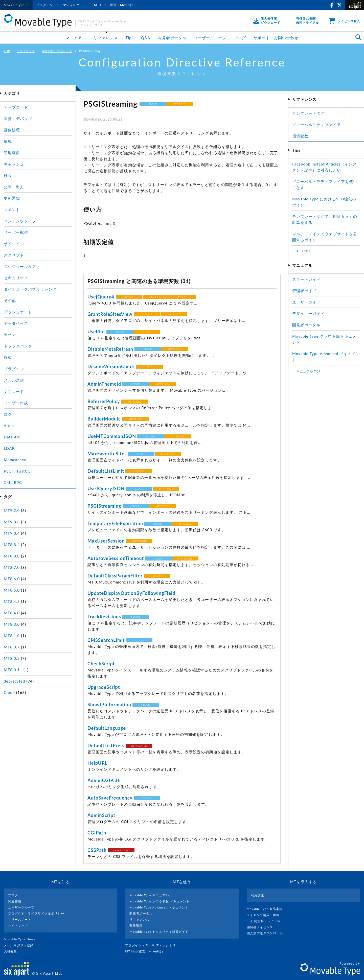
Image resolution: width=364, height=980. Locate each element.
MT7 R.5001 (134, 402)
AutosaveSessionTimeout (116, 558)
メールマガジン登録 (21, 945)
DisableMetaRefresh (110, 349)
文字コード (14, 391)
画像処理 (12, 130)
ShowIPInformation (109, 705)
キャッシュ (14, 164)
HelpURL (97, 763)
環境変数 (300, 136)
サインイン (14, 244)
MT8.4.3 (12, 601)
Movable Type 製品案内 (267, 909)
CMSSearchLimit (106, 640)
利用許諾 (258, 895)
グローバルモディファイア (317, 125)
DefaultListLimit (106, 471)
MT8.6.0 (12, 579)
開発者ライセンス (262, 927)
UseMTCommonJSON (112, 436)
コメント (12, 209)
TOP (7, 51)
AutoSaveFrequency (110, 798)
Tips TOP (304, 251)
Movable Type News (21, 939)
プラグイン (14, 369)
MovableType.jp (16, 5)
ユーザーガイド (306, 302)
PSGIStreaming (104, 506)
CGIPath (97, 833)
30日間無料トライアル (266, 921)
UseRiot (96, 332)
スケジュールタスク (22, 266)
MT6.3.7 (157, 576)
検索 (8, 175)
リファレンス (106, 38)
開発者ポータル (172, 38)
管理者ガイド (304, 291)
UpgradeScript (104, 687)
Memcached (15, 460)
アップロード (16, 107)
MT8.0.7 (12, 647)
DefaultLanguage (107, 728)
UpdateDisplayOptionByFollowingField (131, 593)
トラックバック (18, 346)
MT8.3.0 (12, 624)
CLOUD (153, 104)
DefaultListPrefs (106, 745)
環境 (8, 141)
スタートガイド (306, 279)
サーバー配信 (16, 232)
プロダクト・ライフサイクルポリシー (36, 913)
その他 (10, 300)
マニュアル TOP (309, 371)
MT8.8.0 (147, 314)
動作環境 (136, 926)
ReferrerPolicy (104, 401)
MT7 (150, 367)
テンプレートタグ (308, 113)
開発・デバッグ (18, 119)
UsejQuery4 (102, 297)
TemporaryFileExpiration (115, 523)
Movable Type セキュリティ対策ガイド (159, 932)
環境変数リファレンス (57, 51)
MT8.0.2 (12, 658)
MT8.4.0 (146, 332)
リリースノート (20, 919)
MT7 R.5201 (180, 104)
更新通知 (12, 198)
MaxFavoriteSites (107, 454)
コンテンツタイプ (20, 221)
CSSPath (97, 850)
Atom (9, 426)
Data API (12, 437)
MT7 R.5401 (175, 349)
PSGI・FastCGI (18, 471)
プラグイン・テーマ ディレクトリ (152, 945)
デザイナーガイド (308, 313)
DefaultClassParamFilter (115, 576)
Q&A (146, 38)
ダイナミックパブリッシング (30, 289)
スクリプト (14, 255)
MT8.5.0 (12, 590)
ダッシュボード (18, 312)
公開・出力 (14, 187)
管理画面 (12, 153)
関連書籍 (15, 901)
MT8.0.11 (13, 670)
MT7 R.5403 (135, 419)
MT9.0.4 (174, 314)
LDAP (9, 448)
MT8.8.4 (129, 297)
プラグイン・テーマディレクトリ (61, 5)
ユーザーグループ (210, 38)
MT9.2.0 (183, 297)
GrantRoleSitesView (110, 314)
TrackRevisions (104, 617)
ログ (8, 414)
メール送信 (14, 380)
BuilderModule (104, 419)
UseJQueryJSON (106, 488)
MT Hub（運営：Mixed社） (115, 5)
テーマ (10, 335)
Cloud (9, 692)
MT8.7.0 (12, 567)
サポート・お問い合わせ (276, 38)
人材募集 (12, 951)
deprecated (14, 681)
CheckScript (101, 664)
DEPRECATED (139, 746)
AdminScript (101, 815)
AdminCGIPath (104, 780)
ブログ (240, 38)
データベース (16, 323)
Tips (130, 38)
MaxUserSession (106, 541)
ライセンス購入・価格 (265, 915)
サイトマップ (18, 926)
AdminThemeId (104, 384)
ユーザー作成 (16, 403)
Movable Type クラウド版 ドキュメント (160, 901)
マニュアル (76, 38)
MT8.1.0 (12, 636)
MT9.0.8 (156, 297)
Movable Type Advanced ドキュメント (159, 907)
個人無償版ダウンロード (267, 933)
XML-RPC (13, 482)
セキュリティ (16, 278)
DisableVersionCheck (111, 366)
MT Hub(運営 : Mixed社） (147, 951)
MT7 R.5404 (162, 384)
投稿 (8, 357)
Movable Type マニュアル (149, 895)
